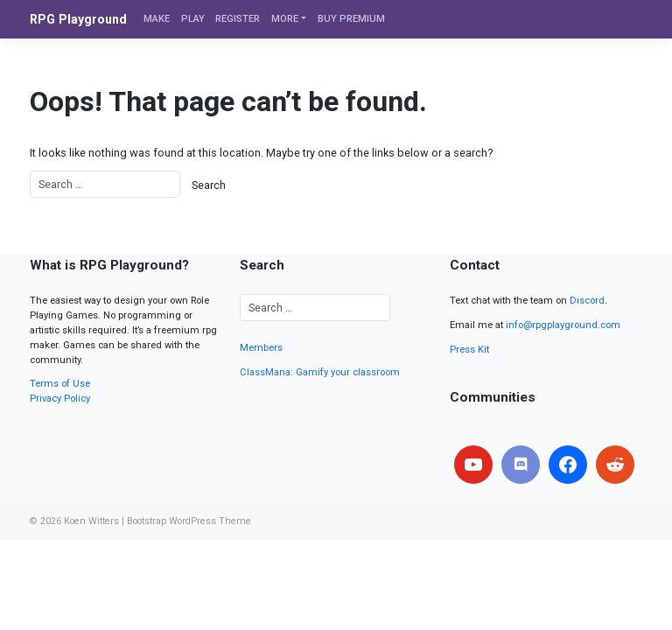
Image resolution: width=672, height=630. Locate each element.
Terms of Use (60, 384)
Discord (587, 301)
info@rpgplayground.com (563, 325)
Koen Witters (91, 521)
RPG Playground (78, 19)
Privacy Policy (60, 399)
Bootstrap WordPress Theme (189, 521)
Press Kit (469, 350)
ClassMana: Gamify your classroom (320, 372)
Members (261, 348)
